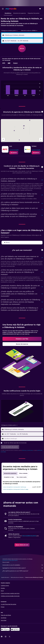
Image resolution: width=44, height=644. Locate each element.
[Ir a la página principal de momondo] (11, 9)
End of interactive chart (3, 95)
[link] (14, 153)
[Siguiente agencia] (41, 139)
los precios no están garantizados (10, 560)
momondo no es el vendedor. (23, 565)
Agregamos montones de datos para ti (23, 568)
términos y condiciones (27, 450)
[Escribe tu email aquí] (23, 439)
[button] (3, 9)
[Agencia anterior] (3, 139)
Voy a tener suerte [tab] (22, 477)
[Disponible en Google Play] (5, 629)
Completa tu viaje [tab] (9, 477)
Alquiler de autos (5, 577)
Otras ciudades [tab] (23, 473)
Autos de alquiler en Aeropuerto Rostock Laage (16, 489)
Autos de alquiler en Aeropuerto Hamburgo (15, 487)
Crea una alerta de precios (29, 536)
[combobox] (10, 31)
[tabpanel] (22, 90)
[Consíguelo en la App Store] (15, 629)
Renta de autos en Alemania (17, 577)
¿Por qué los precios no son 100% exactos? (23, 571)
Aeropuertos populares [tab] (10, 473)
